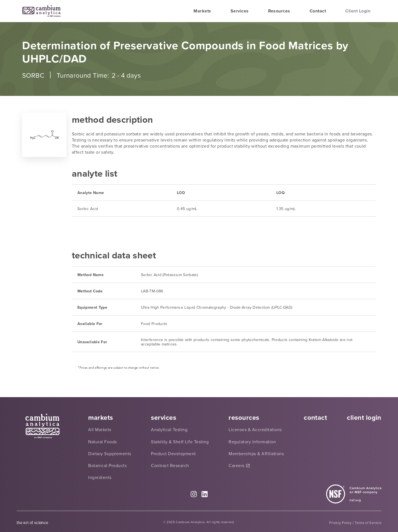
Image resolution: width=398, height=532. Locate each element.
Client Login (358, 11)
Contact (318, 11)
